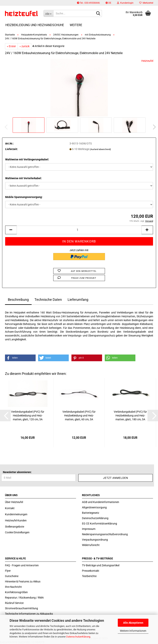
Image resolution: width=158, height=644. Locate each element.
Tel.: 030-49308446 (88, 3)
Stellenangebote (15, 527)
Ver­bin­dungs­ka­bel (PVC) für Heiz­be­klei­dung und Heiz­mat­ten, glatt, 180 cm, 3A (130, 416)
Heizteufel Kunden (16, 520)
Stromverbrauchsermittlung (21, 608)
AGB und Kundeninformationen (101, 502)
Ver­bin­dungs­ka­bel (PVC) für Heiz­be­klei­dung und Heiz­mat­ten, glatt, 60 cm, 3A (79, 416)
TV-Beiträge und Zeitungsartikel (101, 565)
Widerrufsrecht (91, 545)
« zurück (25, 46)
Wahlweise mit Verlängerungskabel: (27, 159)
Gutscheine (12, 576)
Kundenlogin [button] (125, 3)
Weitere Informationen (133, 631)
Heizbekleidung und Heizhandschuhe (35, 25)
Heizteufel (147, 61)
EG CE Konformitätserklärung (99, 524)
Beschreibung (18, 300)
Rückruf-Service (14, 603)
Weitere (76, 25)
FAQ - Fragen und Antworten (22, 565)
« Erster (11, 46)
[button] (108, 3)
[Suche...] (48, 13)
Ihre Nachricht (13, 587)
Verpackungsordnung (95, 540)
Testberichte (89, 576)
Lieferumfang (78, 300)
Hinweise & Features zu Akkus (23, 581)
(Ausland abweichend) (100, 149)
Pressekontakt (91, 571)
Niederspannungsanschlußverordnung (105, 534)
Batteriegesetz (91, 513)
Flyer (8, 571)
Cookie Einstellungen (17, 532)
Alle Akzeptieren (133, 623)
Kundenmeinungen (16, 514)
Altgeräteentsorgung (94, 507)
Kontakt (10, 508)
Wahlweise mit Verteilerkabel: (23, 178)
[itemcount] (79, 230)
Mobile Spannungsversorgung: (24, 197)
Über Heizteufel (14, 502)
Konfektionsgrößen (16, 592)
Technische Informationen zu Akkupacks (29, 614)
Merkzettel (146, 3)
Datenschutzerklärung (78, 637)
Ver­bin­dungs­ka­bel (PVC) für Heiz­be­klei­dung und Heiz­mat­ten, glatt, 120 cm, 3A (28, 416)
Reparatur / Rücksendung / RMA (24, 598)
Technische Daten (48, 300)
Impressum (89, 529)
